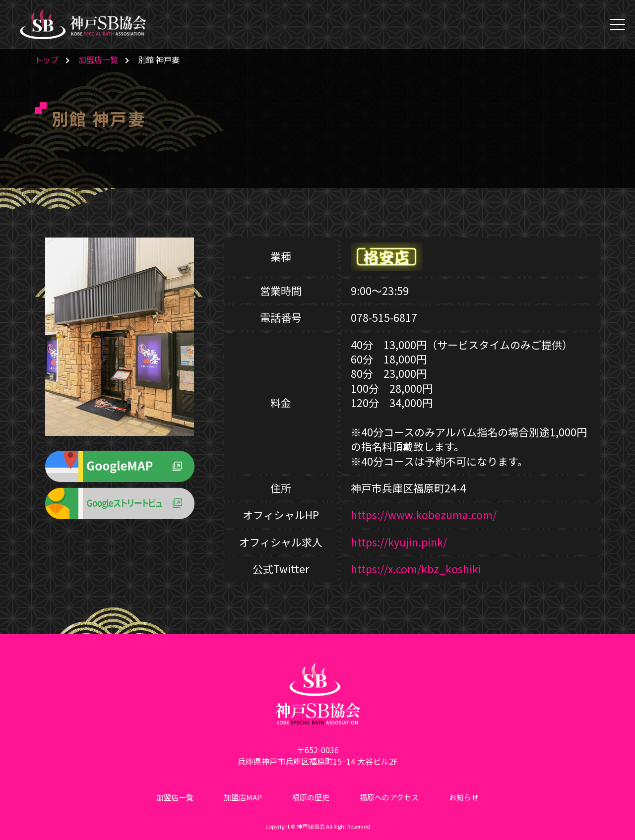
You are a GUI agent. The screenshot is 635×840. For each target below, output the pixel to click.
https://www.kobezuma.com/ (424, 515)
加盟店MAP (243, 797)
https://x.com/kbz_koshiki (416, 569)
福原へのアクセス (389, 797)
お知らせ (464, 797)
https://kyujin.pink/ (399, 542)
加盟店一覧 (98, 60)
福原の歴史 (311, 797)
